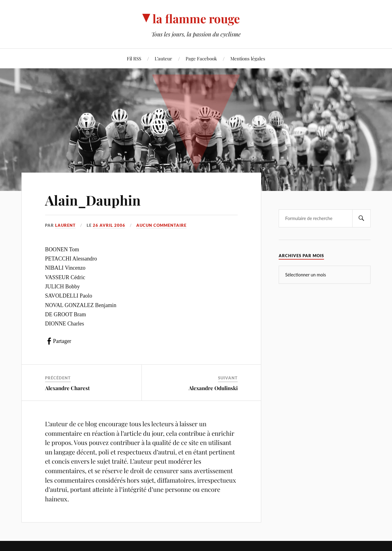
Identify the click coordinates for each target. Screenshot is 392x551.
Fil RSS (134, 58)
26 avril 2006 (109, 225)
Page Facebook (201, 58)
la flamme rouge (196, 19)
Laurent (65, 225)
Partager (62, 341)
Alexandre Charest (67, 388)
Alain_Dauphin (93, 200)
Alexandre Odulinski (213, 388)
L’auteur (163, 58)
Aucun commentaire (161, 225)
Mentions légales (248, 58)
